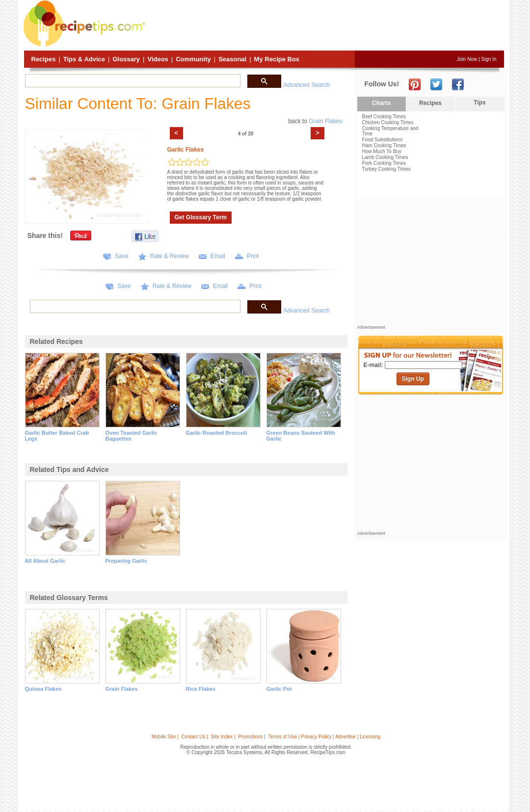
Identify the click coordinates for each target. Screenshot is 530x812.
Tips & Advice (84, 59)
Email (218, 256)
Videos (158, 59)
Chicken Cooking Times (388, 122)
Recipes (44, 59)
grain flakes (122, 689)
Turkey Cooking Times (386, 169)
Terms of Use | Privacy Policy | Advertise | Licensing (324, 737)
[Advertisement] (326, 26)
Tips (479, 103)
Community (193, 59)
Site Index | (223, 737)
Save (121, 256)
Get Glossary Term (201, 217)
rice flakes (201, 689)
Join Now (467, 59)
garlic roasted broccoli (217, 433)
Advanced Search (307, 85)
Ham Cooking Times (384, 145)
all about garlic (45, 561)
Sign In (489, 59)
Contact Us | (195, 737)
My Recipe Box (277, 59)
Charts (381, 103)
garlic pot (279, 689)
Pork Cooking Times (384, 163)
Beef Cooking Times (384, 117)
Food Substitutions (383, 140)
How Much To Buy (382, 151)
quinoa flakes (43, 689)
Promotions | (252, 737)
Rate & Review (170, 256)
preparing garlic (127, 561)
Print (253, 256)
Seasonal (232, 59)
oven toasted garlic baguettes (132, 436)
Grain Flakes (325, 121)
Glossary (126, 59)
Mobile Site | (165, 737)
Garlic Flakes (186, 150)
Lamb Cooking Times (385, 157)
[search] (132, 81)
